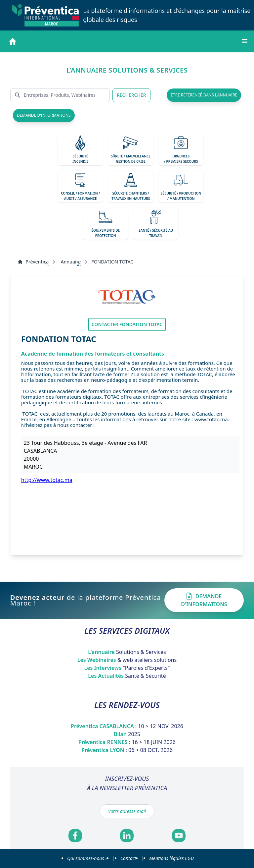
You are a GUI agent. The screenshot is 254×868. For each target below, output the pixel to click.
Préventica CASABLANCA (127, 726)
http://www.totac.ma (47, 480)
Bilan (127, 734)
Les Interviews (127, 668)
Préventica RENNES (127, 742)
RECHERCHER (131, 95)
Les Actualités (127, 676)
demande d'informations (44, 115)
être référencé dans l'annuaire (204, 95)
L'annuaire (127, 652)
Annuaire (71, 262)
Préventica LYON (127, 750)
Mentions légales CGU (171, 858)
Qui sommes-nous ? (87, 858)
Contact (128, 858)
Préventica (33, 262)
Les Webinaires (127, 660)
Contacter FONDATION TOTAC (127, 324)
